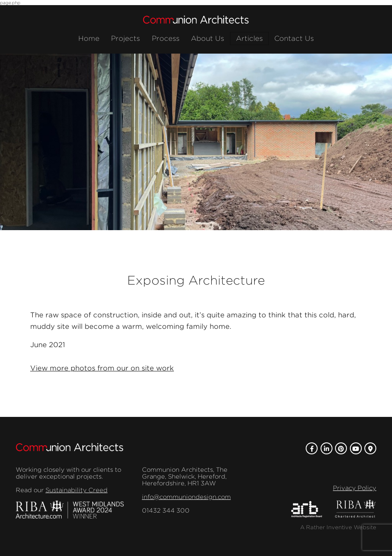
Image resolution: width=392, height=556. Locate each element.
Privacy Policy (355, 488)
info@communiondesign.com (186, 497)
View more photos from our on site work (102, 368)
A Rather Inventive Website (338, 527)
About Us (207, 38)
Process (166, 38)
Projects (125, 38)
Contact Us (294, 38)
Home (89, 38)
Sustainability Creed (77, 490)
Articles (249, 38)
